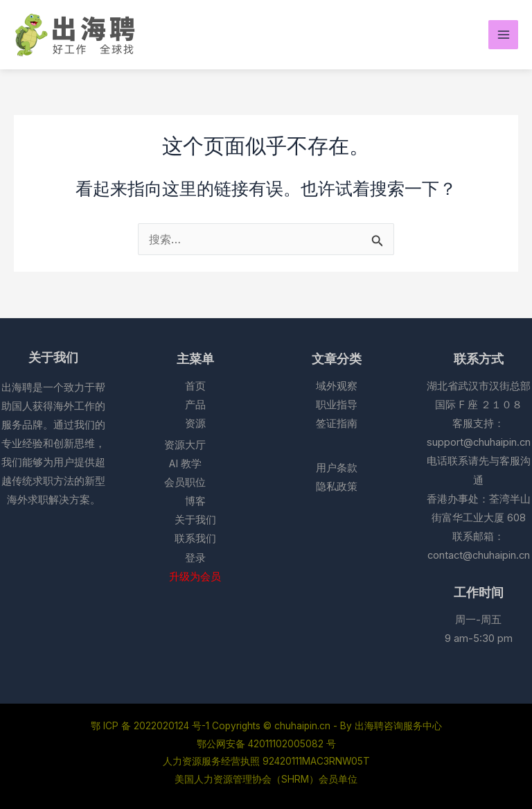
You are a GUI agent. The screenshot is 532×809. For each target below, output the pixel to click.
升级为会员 (195, 577)
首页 (195, 386)
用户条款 (337, 468)
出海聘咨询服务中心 (398, 726)
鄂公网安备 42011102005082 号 (266, 744)
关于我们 (195, 520)
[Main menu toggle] (503, 35)
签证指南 (337, 424)
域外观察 (337, 386)
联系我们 (195, 539)
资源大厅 (185, 445)
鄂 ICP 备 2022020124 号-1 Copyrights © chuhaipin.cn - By (223, 726)
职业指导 (337, 405)
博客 (195, 501)
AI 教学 (185, 464)
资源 (195, 424)
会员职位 (185, 482)
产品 (195, 405)
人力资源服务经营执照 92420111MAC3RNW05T (266, 761)
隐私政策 (337, 487)
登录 (195, 558)
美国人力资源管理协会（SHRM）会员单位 (266, 779)
